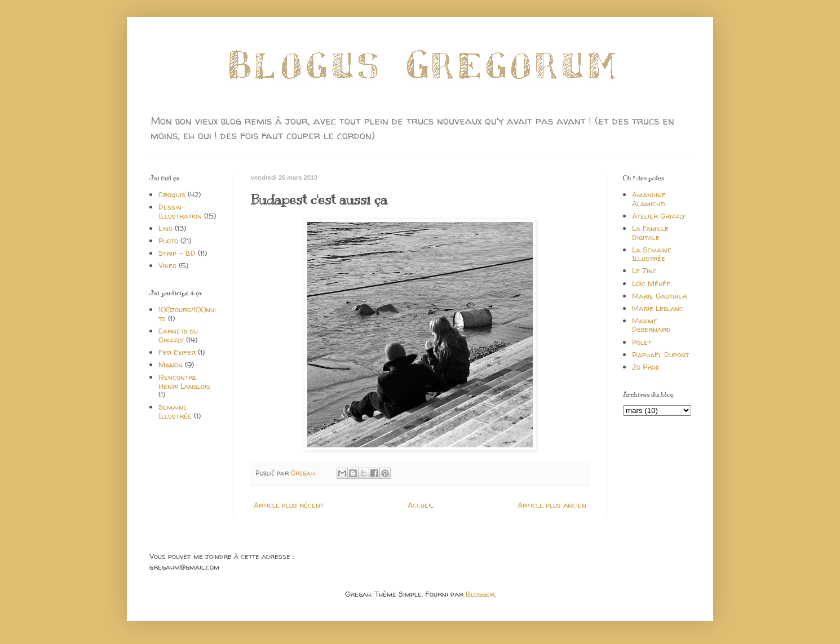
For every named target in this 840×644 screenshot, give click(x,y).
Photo (168, 241)
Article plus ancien (552, 505)
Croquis (172, 194)
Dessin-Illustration (180, 211)
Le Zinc (644, 270)
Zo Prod (646, 367)
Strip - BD (177, 253)
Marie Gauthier (659, 296)
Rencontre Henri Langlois (184, 381)
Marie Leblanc (658, 308)
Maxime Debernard (651, 325)
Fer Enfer (177, 352)
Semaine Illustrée (175, 411)
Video (167, 265)
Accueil (421, 505)
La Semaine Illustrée (652, 254)
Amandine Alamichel (650, 199)
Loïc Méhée (651, 283)
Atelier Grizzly (659, 216)
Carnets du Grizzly (178, 335)
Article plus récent (289, 505)
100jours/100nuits (187, 314)
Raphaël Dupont (660, 354)
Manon (171, 365)
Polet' (642, 342)
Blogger (480, 594)
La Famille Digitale (650, 233)
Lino (165, 228)
